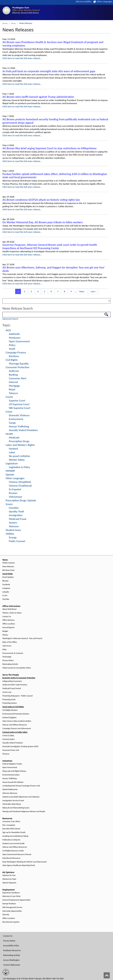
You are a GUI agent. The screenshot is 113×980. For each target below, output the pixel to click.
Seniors (13, 523)
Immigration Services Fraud (13, 801)
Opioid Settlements (10, 789)
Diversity (6, 915)
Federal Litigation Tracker (12, 764)
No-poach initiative (19, 456)
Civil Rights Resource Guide (13, 851)
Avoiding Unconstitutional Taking (15, 836)
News (13, 23)
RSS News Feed (8, 570)
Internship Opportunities (12, 911)
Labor (12, 452)
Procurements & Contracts (13, 653)
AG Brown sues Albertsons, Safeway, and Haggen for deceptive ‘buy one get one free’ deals (54, 269)
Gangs (12, 423)
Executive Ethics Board (11, 829)
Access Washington (11, 960)
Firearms (6, 754)
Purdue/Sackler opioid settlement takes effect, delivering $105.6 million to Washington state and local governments (55, 176)
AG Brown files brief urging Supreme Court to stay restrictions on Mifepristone (50, 148)
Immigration (16, 515)
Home (5, 23)
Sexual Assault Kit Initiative (13, 782)
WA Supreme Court (20, 408)
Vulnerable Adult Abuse (12, 804)
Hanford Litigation (9, 718)
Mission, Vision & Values (12, 613)
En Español (15, 489)
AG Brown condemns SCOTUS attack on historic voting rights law (41, 200)
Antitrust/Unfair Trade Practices (15, 685)
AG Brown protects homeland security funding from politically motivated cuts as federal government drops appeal (55, 121)
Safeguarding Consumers (12, 681)
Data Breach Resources (11, 858)
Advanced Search (10, 319)
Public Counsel (17, 541)
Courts (9, 397)
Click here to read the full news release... (22, 58)
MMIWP (10, 471)
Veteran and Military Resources (15, 725)
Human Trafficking (19, 426)
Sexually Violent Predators (23, 430)
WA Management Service (12, 907)
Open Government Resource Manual (17, 854)
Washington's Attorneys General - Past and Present (22, 638)
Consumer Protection (17, 367)
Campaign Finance (16, 352)
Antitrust (14, 371)
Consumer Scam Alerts (11, 821)
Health (9, 434)
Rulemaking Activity (10, 664)
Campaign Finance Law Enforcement (17, 729)
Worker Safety (17, 460)
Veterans (14, 526)
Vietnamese (16, 497)
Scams (9, 504)
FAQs (4, 650)
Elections (14, 356)
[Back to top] (107, 975)
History (5, 635)
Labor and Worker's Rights (20, 445)
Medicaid (14, 438)
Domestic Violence (19, 415)
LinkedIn (6, 592)
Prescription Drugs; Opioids (21, 500)
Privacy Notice (8, 660)
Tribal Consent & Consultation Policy (17, 668)
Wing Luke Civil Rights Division (14, 771)
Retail (12, 389)
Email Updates (8, 577)
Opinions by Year (9, 875)
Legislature (12, 463)
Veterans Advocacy (10, 793)
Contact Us (7, 617)
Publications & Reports (11, 840)
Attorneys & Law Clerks (11, 896)
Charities (14, 508)
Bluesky (5, 581)
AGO (8, 330)
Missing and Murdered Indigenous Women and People (24, 812)
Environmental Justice (11, 775)
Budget (5, 631)
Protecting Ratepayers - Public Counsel (18, 696)
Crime (9, 412)
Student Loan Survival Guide (13, 844)
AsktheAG (14, 334)
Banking (13, 375)
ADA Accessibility (83, 2)
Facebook (6, 585)
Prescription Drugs (19, 441)
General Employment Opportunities (16, 900)
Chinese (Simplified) (20, 482)
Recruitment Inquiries (11, 922)
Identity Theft (16, 512)
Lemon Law (7, 692)
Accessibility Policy (11, 945)
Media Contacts (9, 563)
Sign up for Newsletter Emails (14, 832)
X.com (5, 596)
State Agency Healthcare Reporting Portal (19, 865)
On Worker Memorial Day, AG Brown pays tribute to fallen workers (43, 222)
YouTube (6, 599)
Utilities (10, 534)
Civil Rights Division (10, 710)
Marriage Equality (19, 364)
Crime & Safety (8, 736)
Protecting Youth (9, 700)
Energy (13, 537)
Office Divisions (8, 620)
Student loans (13, 530)
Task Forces (7, 646)
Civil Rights (12, 360)
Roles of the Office (10, 642)
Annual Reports (8, 628)
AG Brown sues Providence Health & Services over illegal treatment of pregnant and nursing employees (53, 44)
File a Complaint (9, 825)
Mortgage (14, 386)
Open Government (19, 341)
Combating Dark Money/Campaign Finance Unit (21, 786)
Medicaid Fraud (18, 519)
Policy (12, 345)
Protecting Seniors (10, 703)
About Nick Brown (10, 609)
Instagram (6, 588)
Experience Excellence (11, 893)
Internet (13, 382)
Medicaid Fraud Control (12, 688)
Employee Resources (12, 950)
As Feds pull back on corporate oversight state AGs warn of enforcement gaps (49, 71)
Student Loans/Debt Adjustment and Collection (21, 797)
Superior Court (17, 401)
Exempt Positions (9, 904)
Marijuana (15, 338)
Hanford (13, 449)
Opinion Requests (9, 883)
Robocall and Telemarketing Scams (16, 808)
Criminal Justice (9, 739)
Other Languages (103, 2)
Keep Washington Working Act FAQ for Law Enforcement (25, 862)
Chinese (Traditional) (20, 486)
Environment (16, 419)
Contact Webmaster (12, 965)
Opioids (10, 475)
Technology (7, 657)
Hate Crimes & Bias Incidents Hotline (17, 721)
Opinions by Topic (9, 879)
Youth (12, 349)
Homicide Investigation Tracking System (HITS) (20, 747)
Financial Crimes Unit (11, 750)
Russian (13, 493)
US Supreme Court (19, 404)
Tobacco (13, 393)
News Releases (8, 567)
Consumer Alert (18, 378)
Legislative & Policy (19, 467)
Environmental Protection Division (16, 714)
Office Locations (9, 624)
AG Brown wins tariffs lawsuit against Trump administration (38, 97)
